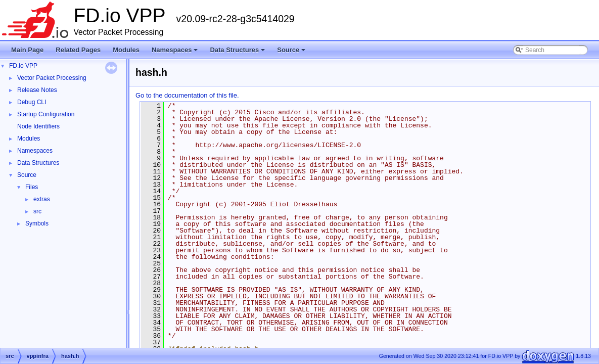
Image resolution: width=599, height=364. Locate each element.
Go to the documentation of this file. (187, 95)
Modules (126, 50)
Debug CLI (32, 102)
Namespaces (176, 53)
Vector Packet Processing (52, 78)
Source (292, 53)
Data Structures (238, 53)
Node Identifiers (38, 126)
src (37, 211)
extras (42, 199)
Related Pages (78, 50)
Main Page (27, 50)
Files (32, 187)
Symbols (37, 223)
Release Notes (37, 90)
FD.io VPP (23, 66)
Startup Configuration (46, 114)
